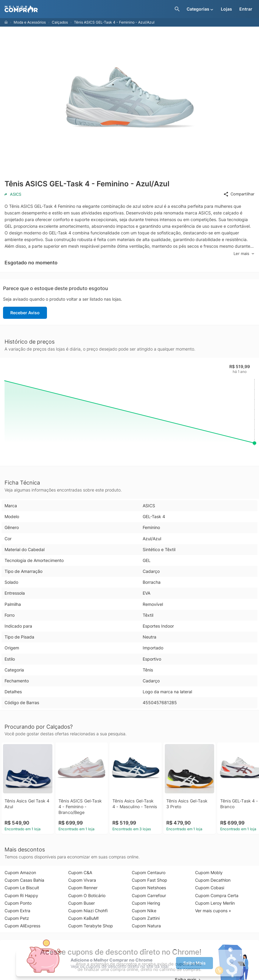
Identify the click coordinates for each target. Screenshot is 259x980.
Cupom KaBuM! (83, 918)
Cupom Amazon (20, 872)
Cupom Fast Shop (149, 880)
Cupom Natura (146, 926)
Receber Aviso (25, 313)
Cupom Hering (146, 903)
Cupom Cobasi (210, 888)
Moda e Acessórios (30, 22)
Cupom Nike (144, 911)
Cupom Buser (81, 903)
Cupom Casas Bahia (24, 880)
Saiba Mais (194, 963)
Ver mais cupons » (213, 911)
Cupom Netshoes (149, 888)
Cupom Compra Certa (217, 895)
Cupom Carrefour (149, 895)
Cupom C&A (80, 872)
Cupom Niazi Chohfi (88, 911)
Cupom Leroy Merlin (215, 903)
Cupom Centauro (149, 872)
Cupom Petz (17, 918)
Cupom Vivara (82, 880)
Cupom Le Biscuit (22, 888)
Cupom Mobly (209, 872)
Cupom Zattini (146, 918)
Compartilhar (239, 194)
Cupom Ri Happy (21, 895)
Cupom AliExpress (22, 926)
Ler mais (244, 254)
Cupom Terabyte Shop (91, 926)
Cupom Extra (17, 911)
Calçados (60, 22)
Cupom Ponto (18, 903)
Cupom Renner (83, 888)
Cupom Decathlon (213, 880)
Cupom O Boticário (87, 895)
